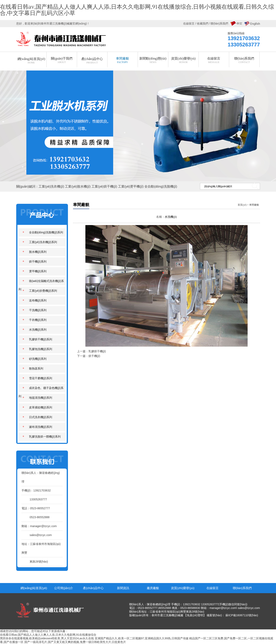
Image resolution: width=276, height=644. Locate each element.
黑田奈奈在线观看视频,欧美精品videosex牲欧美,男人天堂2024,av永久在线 (47, 638)
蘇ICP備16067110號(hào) (242, 615)
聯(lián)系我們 (242, 588)
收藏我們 (203, 23)
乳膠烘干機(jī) (97, 351)
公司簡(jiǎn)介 (64, 588)
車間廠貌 (254, 205)
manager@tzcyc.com (43, 526)
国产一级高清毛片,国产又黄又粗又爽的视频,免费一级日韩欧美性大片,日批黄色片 (75, 642)
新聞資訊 (123, 588)
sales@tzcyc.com (41, 535)
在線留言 (213, 588)
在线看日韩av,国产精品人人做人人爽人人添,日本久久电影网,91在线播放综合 (48, 635)
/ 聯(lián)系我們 (218, 23)
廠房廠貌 (153, 588)
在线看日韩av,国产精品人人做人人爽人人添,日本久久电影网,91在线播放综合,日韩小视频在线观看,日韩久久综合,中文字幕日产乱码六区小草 (137, 10)
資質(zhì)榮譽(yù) (183, 588)
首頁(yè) (242, 205)
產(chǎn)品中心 (93, 588)
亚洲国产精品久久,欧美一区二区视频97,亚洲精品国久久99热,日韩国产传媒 (142, 638)
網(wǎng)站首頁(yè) (34, 588)
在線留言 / (190, 23)
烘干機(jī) (94, 356)
